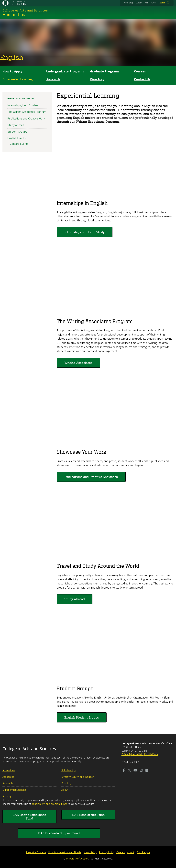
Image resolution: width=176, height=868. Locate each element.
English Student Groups (82, 717)
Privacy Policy (106, 852)
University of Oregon (77, 859)
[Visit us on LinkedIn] (147, 771)
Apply (139, 3)
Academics (8, 777)
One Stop (129, 3)
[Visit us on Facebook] (124, 771)
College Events (19, 144)
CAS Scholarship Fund (88, 815)
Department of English (21, 99)
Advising (7, 796)
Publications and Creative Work (26, 119)
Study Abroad (75, 599)
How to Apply (12, 71)
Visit (147, 3)
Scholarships (68, 770)
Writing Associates (78, 363)
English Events (16, 138)
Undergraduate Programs (65, 71)
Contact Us (142, 79)
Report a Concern (36, 852)
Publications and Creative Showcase (91, 477)
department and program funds (49, 804)
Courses (140, 71)
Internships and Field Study (85, 232)
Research (53, 79)
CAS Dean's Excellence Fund (29, 816)
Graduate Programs (105, 71)
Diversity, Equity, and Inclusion (78, 777)
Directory (97, 79)
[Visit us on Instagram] (141, 771)
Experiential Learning (18, 79)
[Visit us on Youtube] (135, 771)
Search (162, 3)
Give (154, 3)
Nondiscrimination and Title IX (65, 852)
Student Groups (17, 132)
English (12, 57)
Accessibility (90, 852)
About (65, 790)
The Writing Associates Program (27, 112)
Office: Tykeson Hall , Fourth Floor (140, 754)
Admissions (9, 770)
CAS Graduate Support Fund (59, 833)
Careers (121, 852)
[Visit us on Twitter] (129, 771)
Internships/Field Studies (23, 105)
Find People (143, 852)
